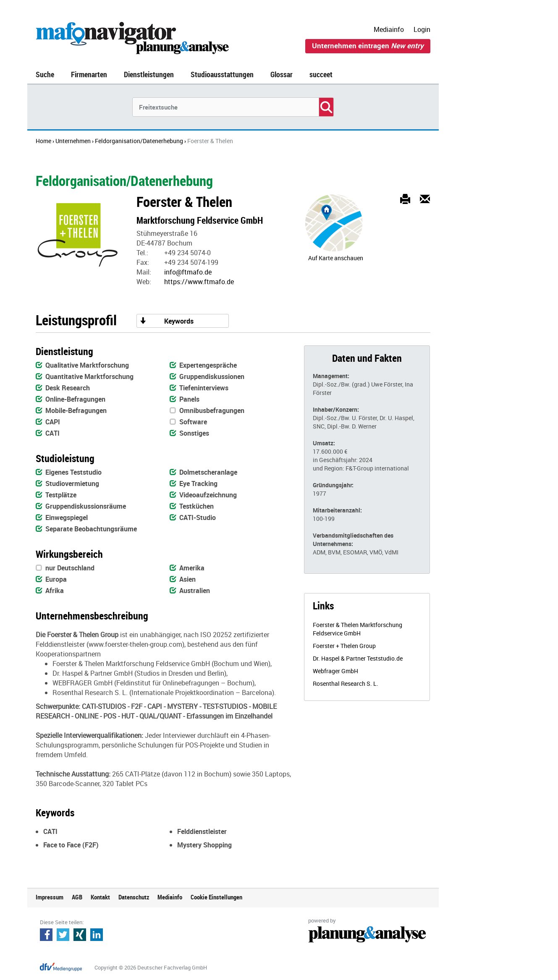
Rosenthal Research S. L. (346, 683)
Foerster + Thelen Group (344, 646)
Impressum (50, 897)
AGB (77, 897)
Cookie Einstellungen (216, 897)
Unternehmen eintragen (368, 46)
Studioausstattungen (222, 74)
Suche (45, 74)
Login (422, 29)
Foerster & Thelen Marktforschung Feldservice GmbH (358, 629)
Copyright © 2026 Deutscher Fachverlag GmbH (151, 967)
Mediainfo (389, 29)
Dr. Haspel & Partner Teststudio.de (358, 658)
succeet (321, 74)
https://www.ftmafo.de (199, 282)
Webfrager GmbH (335, 671)
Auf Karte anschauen (336, 258)
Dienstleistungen (149, 74)
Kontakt (100, 897)
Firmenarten (89, 74)
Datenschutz (134, 897)
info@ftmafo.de (188, 272)
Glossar (282, 74)
